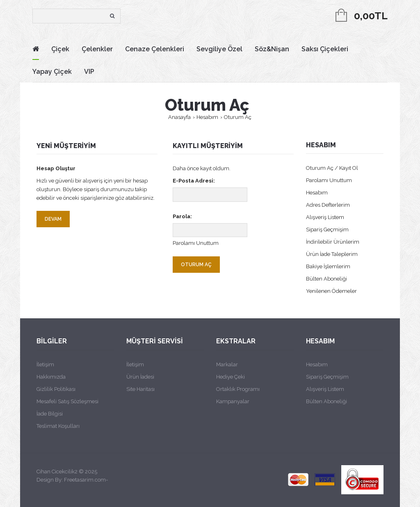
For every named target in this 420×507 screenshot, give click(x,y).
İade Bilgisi (50, 414)
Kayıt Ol (349, 168)
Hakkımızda (51, 377)
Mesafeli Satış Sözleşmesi (67, 401)
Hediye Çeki (231, 377)
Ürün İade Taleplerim (332, 254)
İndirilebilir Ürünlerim (333, 242)
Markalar (227, 364)
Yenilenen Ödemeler (331, 291)
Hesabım (207, 117)
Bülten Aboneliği (326, 279)
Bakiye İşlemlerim (328, 266)
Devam (53, 219)
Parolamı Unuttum (196, 243)
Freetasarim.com (85, 480)
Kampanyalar (233, 401)
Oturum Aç (238, 117)
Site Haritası (140, 389)
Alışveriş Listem (325, 217)
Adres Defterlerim (328, 205)
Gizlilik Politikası (56, 389)
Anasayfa (179, 117)
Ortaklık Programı (238, 389)
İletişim (45, 364)
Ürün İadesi (140, 377)
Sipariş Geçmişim (327, 230)
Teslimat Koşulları (58, 426)
